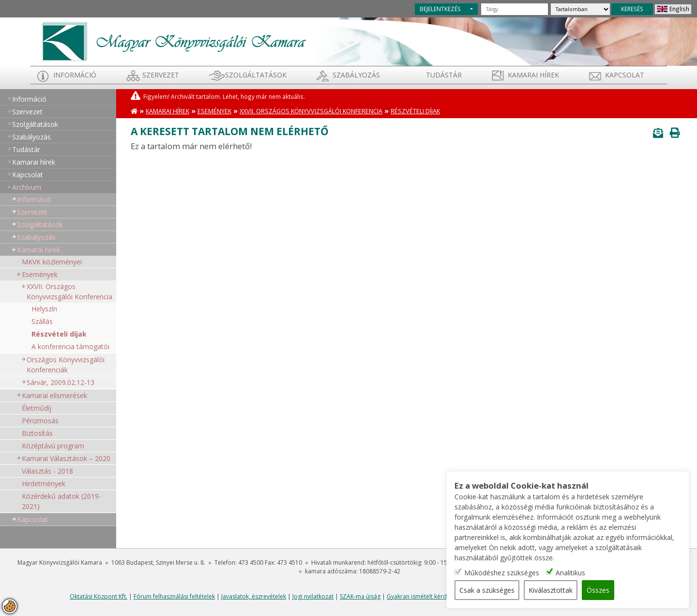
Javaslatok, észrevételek (254, 596)
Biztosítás (37, 433)
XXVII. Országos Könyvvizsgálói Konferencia (69, 292)
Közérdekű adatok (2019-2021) (61, 501)
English (679, 9)
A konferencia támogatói (70, 346)
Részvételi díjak (59, 334)
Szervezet (161, 75)
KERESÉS (632, 9)
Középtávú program (53, 446)
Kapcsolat (625, 75)
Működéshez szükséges (503, 573)
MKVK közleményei (52, 262)
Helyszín (44, 309)
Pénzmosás (40, 421)
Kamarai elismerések (54, 395)
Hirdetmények (44, 484)
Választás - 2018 (47, 471)
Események (40, 274)
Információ (75, 75)
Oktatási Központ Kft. (98, 596)
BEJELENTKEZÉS (440, 9)
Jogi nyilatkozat (313, 596)
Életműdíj (37, 408)
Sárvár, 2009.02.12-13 (61, 382)
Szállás (42, 321)
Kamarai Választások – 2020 (66, 458)
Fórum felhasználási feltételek (174, 596)
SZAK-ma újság (360, 596)
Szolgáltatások (256, 75)
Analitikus (571, 573)
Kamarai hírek (533, 75)
